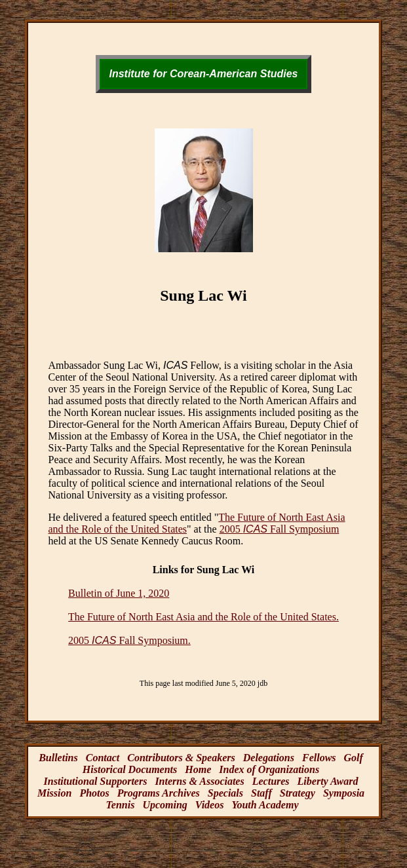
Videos (210, 805)
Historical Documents (130, 769)
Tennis (121, 805)
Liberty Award (328, 781)
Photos (94, 793)
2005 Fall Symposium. (129, 640)
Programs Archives (159, 793)
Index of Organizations (269, 769)
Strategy (298, 793)
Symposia (344, 793)
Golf (354, 758)
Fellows (319, 758)
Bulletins (58, 758)
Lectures (271, 781)
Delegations (269, 758)
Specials (225, 793)
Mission (54, 793)
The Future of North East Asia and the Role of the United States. (203, 617)
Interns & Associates (199, 781)
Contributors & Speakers (181, 758)
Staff (262, 793)
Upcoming (165, 805)
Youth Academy (265, 805)
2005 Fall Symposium (280, 529)
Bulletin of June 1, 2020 (119, 593)
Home (198, 769)
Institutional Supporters (96, 781)
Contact (103, 758)
